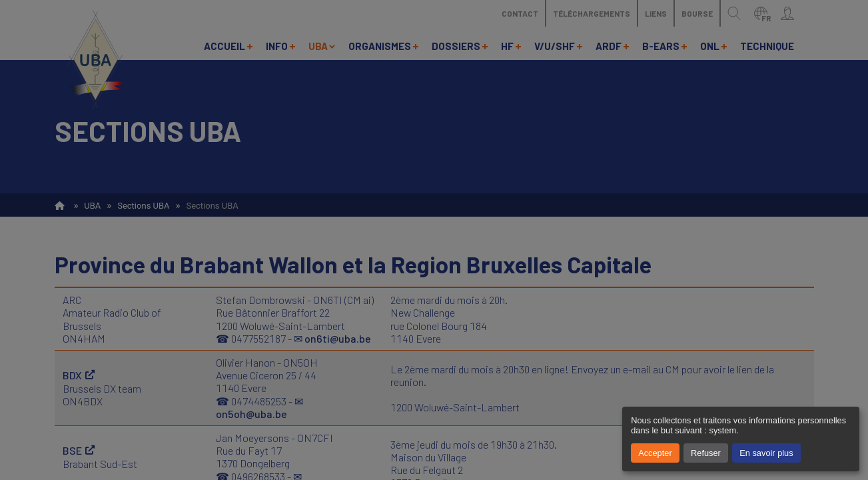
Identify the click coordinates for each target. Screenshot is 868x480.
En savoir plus (766, 453)
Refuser (706, 453)
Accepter (655, 453)
